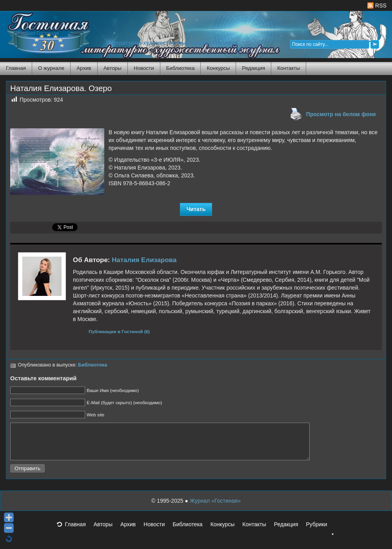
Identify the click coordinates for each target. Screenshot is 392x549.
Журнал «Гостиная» (215, 508)
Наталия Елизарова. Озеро (61, 88)
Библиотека (181, 68)
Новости (144, 68)
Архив (84, 68)
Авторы (113, 68)
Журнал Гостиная (37, 33)
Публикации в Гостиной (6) (119, 331)
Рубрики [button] (320, 534)
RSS (377, 5)
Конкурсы (218, 68)
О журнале (51, 68)
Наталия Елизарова (144, 260)
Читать (196, 209)
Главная (16, 68)
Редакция (253, 68)
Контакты (289, 68)
